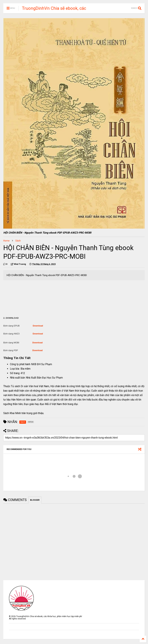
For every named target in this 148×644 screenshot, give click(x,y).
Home (6, 241)
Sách (18, 241)
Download (38, 326)
